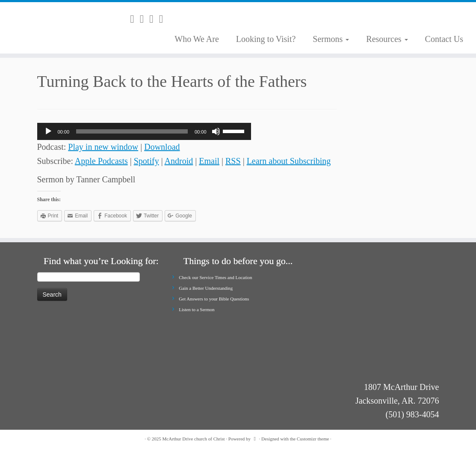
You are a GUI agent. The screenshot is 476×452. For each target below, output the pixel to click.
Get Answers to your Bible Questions (214, 299)
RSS (233, 161)
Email (209, 161)
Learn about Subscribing (289, 161)
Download (162, 147)
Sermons (331, 39)
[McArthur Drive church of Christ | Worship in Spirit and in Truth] (56, 28)
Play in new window (103, 147)
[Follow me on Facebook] (154, 19)
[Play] (48, 131)
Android (179, 161)
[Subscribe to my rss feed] (135, 19)
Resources (387, 39)
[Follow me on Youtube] (164, 19)
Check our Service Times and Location (215, 277)
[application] (144, 131)
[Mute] (216, 131)
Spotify (146, 161)
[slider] (132, 131)
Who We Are (197, 39)
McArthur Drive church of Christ (194, 439)
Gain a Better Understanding (206, 288)
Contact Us (444, 39)
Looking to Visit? (266, 39)
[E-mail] (145, 19)
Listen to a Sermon (197, 309)
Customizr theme (313, 439)
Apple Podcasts (101, 161)
